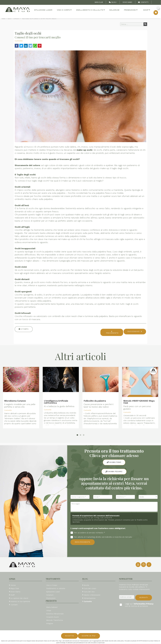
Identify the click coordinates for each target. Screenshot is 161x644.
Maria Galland (52, 607)
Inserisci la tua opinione (20, 601)
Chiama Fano (114, 462)
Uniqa (49, 610)
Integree (50, 623)
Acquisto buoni (52, 617)
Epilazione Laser (43, 10)
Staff (13, 595)
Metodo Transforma (55, 620)
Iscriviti (144, 597)
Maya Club (99, 2)
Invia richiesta (83, 542)
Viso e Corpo (64, 10)
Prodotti (51, 601)
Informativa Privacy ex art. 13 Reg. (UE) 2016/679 (92, 518)
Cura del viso (89, 592)
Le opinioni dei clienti (19, 598)
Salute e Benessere (92, 595)
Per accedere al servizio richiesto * (88, 533)
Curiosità (19, 41)
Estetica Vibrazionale (55, 614)
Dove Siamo (127, 2)
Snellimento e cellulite (90, 10)
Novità (86, 585)
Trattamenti (53, 579)
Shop (147, 10)
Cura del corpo (90, 588)
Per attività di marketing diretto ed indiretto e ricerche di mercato (101, 537)
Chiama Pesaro (114, 472)
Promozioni (131, 10)
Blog (112, 2)
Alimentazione (90, 598)
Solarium (114, 10)
